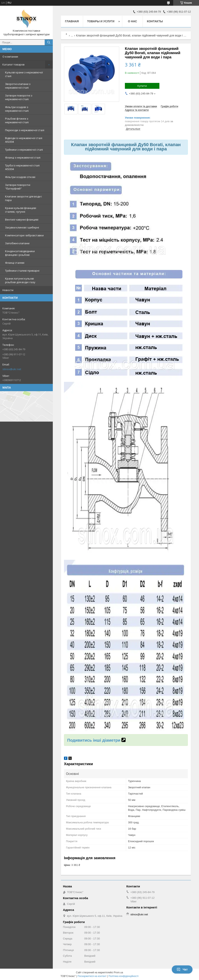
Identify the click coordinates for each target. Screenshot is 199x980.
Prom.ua (118, 973)
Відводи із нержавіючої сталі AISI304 (24, 140)
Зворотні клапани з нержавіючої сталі (18, 86)
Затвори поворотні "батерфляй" (18, 187)
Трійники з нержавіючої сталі (24, 150)
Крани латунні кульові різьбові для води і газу (20, 280)
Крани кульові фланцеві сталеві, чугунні (21, 210)
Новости (8, 290)
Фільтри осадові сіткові (20, 177)
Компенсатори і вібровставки (24, 235)
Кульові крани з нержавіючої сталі (24, 74)
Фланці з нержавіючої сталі (23, 157)
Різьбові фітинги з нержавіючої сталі (17, 120)
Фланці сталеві (15, 263)
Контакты (155, 21)
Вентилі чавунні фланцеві (22, 220)
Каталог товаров (14, 64)
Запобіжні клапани (17, 243)
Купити (142, 86)
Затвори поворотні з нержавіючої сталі (19, 97)
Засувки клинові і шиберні (22, 227)
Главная (72, 21)
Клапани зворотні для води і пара (23, 198)
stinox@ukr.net (12, 369)
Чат (182, 969)
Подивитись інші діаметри (94, 740)
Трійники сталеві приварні (22, 271)
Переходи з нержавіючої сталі (25, 130)
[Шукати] (49, 42)
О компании (10, 57)
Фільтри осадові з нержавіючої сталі (17, 109)
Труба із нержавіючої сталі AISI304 (22, 167)
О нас (132, 21)
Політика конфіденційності (123, 976)
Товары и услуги (101, 21)
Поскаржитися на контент (92, 976)
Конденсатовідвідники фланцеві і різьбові (20, 253)
